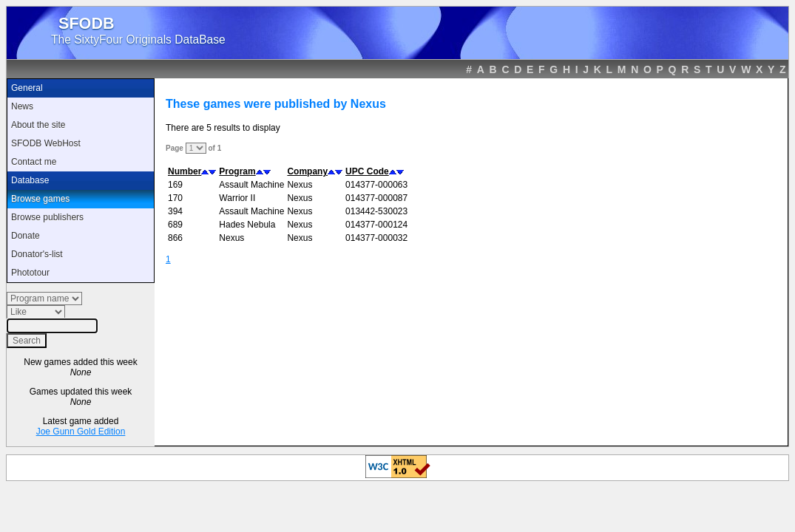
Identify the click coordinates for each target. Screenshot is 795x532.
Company (307, 171)
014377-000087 (376, 198)
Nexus (300, 185)
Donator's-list (37, 254)
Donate (26, 236)
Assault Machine (251, 185)
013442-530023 (376, 211)
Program (237, 171)
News (22, 106)
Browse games (40, 199)
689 (175, 225)
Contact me (34, 162)
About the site (38, 125)
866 (175, 238)
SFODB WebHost (46, 143)
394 (175, 211)
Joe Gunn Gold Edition (81, 432)
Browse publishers (47, 217)
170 (175, 198)
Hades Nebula (247, 225)
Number (185, 171)
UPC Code (367, 171)
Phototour (30, 273)
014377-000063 (376, 185)
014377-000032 (376, 238)
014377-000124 (376, 225)
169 (175, 185)
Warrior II (237, 198)
